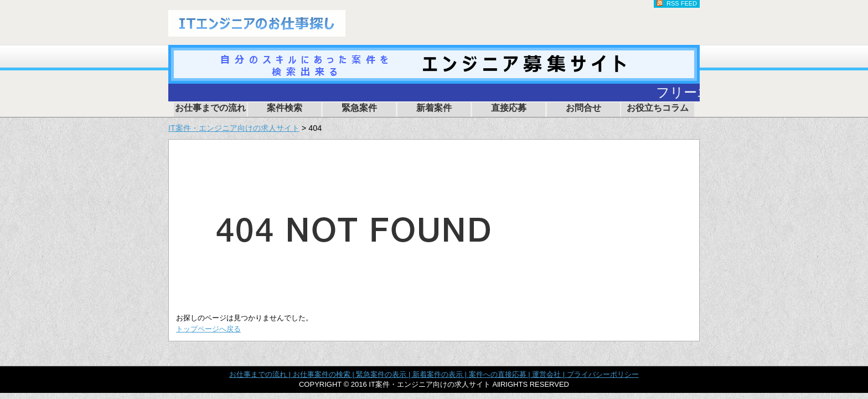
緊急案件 (359, 108)
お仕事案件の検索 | (325, 374)
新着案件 (434, 108)
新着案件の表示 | (441, 374)
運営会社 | (549, 374)
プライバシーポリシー (603, 374)
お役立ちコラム (658, 108)
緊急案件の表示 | (384, 374)
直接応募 (509, 108)
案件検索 (285, 108)
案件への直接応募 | (501, 374)
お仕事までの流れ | (261, 374)
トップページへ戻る (208, 329)
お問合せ (583, 108)
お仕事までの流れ (210, 108)
